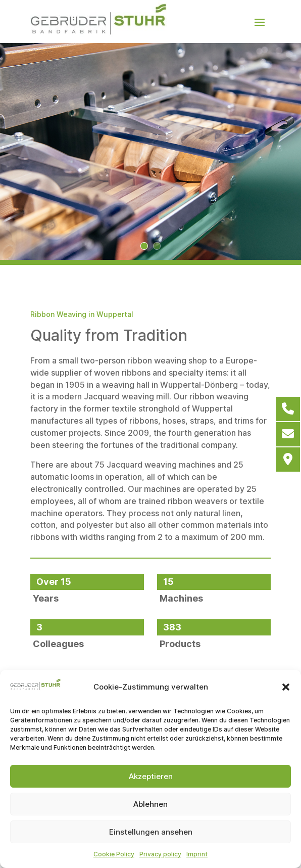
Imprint (197, 854)
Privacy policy (160, 854)
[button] (286, 687)
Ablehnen (150, 804)
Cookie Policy (114, 854)
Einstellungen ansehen (151, 832)
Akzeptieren (151, 776)
